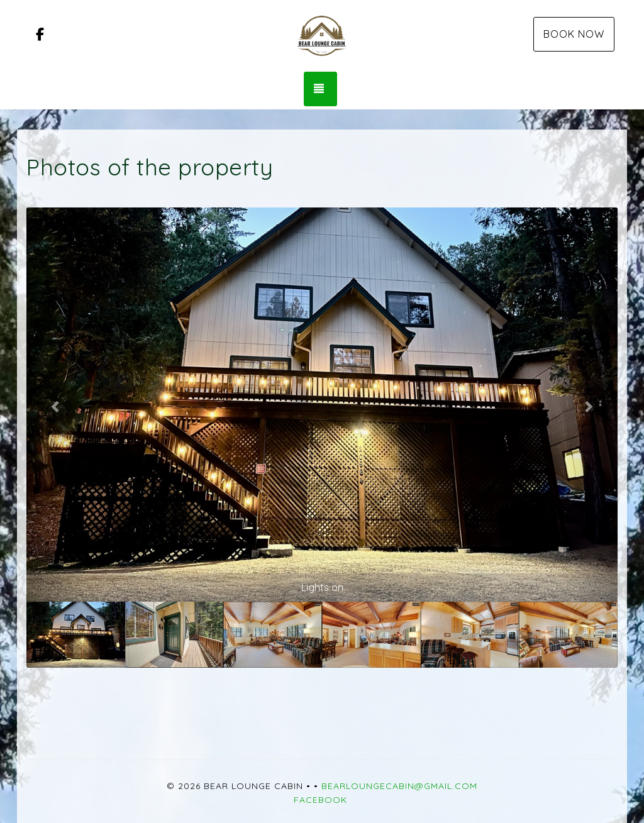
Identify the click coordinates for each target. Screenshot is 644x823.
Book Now (574, 34)
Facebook (320, 800)
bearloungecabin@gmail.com (399, 786)
